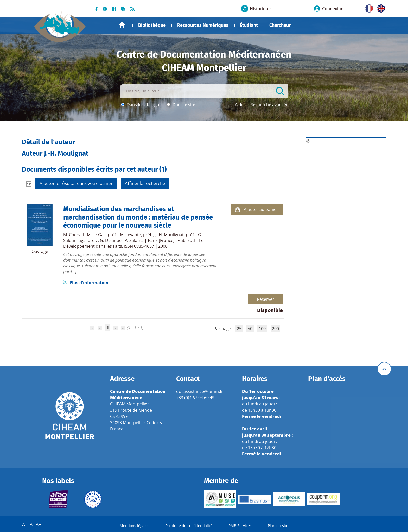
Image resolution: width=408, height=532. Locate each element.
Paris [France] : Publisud (171, 240)
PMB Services (240, 526)
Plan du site (278, 526)
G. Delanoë (111, 240)
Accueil (122, 25)
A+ (38, 524)
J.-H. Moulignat (170, 235)
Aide (239, 105)
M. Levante (130, 235)
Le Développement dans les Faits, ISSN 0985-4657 (133, 243)
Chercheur (280, 25)
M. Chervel (74, 235)
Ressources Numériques (203, 25)
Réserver (266, 299)
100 (262, 329)
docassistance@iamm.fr (200, 391)
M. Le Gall (96, 235)
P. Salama (134, 240)
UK (380, 8)
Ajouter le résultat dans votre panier (76, 183)
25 (239, 329)
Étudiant (249, 25)
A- (24, 524)
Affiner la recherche (145, 183)
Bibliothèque (152, 25)
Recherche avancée (269, 105)
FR (367, 8)
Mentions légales (135, 526)
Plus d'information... (91, 283)
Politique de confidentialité (189, 526)
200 (275, 329)
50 (250, 329)
